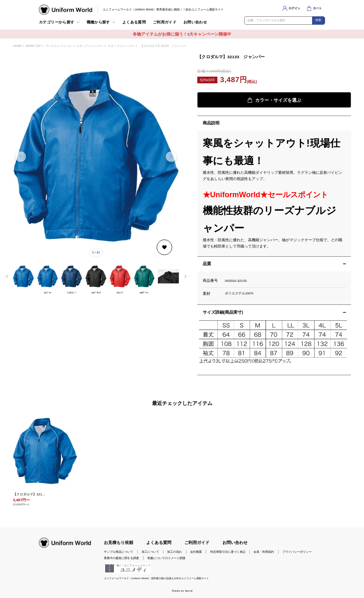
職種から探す (98, 22)
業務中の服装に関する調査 (121, 558)
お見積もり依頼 (119, 543)
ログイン (294, 8)
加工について (150, 552)
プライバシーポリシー (297, 552)
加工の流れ (174, 552)
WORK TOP (33, 46)
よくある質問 (134, 22)
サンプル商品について (119, 552)
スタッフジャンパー (89, 46)
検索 (319, 20)
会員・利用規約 (264, 552)
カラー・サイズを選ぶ (274, 100)
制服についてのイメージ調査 (167, 558)
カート (317, 8)
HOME (17, 46)
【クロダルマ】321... (29, 494)
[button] (171, 156)
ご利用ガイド (165, 22)
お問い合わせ (195, 22)
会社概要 (196, 552)
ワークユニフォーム (58, 46)
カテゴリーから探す (57, 22)
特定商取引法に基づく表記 (228, 552)
